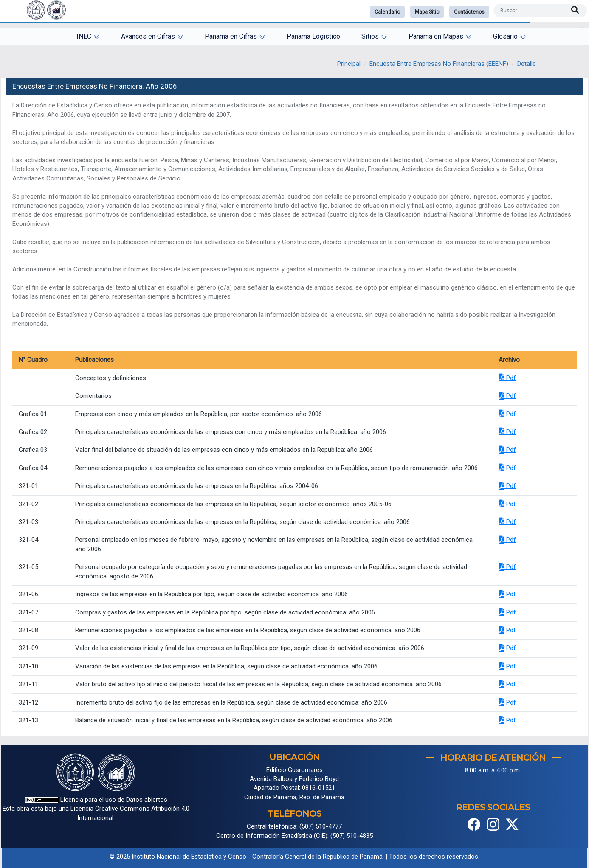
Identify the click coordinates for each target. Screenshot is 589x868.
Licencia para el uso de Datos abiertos (96, 800)
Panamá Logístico (313, 36)
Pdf (507, 378)
